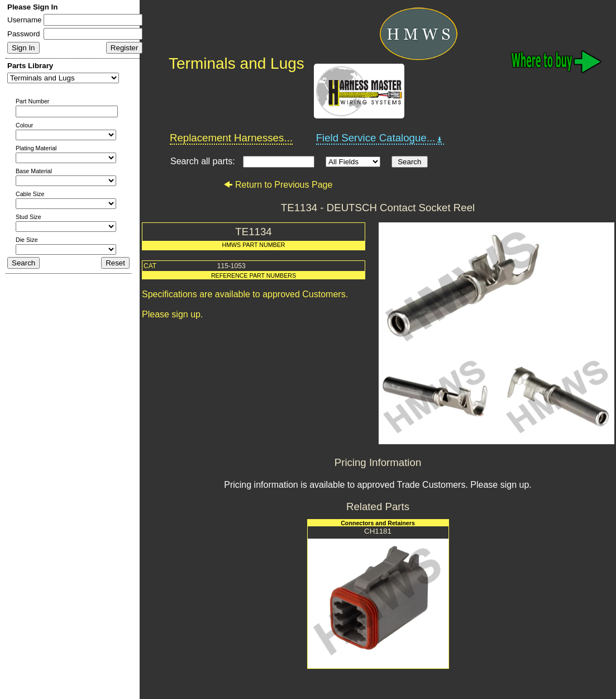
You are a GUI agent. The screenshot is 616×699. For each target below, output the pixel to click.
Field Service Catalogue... (380, 138)
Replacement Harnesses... (231, 138)
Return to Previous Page (278, 185)
